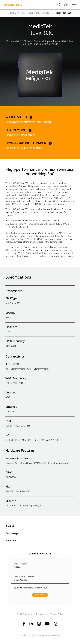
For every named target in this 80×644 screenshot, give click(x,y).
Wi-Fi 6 (46, 13)
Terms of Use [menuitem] (42, 614)
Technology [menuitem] (12, 534)
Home (11, 13)
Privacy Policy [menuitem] (57, 614)
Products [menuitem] (11, 526)
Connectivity (34, 13)
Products (21, 13)
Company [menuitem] (11, 541)
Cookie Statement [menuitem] (25, 614)
